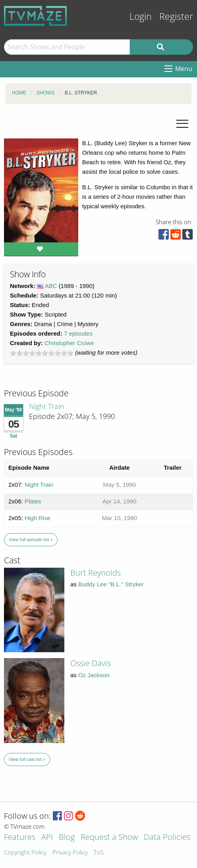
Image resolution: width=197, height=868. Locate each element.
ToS (99, 853)
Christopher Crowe (69, 343)
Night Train (47, 406)
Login (141, 16)
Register (176, 16)
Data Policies (167, 838)
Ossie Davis (91, 663)
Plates (33, 501)
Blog (67, 838)
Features (20, 838)
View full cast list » (27, 759)
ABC (51, 286)
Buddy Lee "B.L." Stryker (111, 584)
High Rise (38, 518)
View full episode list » (31, 540)
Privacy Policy (70, 853)
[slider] (42, 353)
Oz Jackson (94, 675)
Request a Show (109, 838)
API (47, 838)
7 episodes (78, 333)
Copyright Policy (25, 853)
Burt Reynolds (96, 573)
